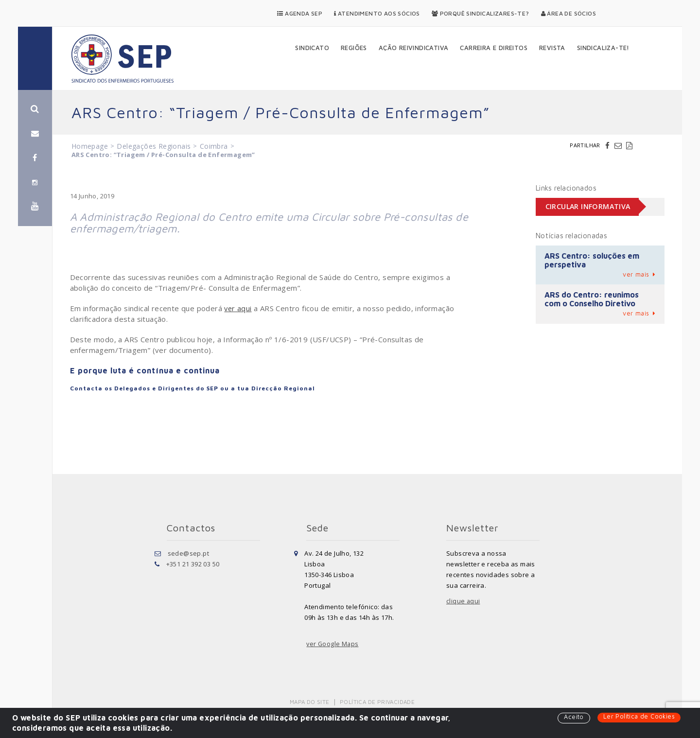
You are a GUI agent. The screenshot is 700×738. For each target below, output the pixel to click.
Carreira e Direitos (494, 48)
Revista (552, 48)
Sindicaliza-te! (603, 48)
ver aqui (238, 308)
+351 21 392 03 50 (193, 564)
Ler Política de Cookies (639, 717)
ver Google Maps (333, 644)
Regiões (354, 48)
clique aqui (463, 601)
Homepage (90, 146)
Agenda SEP (300, 13)
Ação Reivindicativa (414, 48)
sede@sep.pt (188, 553)
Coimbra (214, 146)
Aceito (573, 717)
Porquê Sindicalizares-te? (481, 13)
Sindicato (312, 48)
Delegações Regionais (154, 146)
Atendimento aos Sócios (377, 13)
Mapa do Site (310, 702)
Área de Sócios (569, 13)
